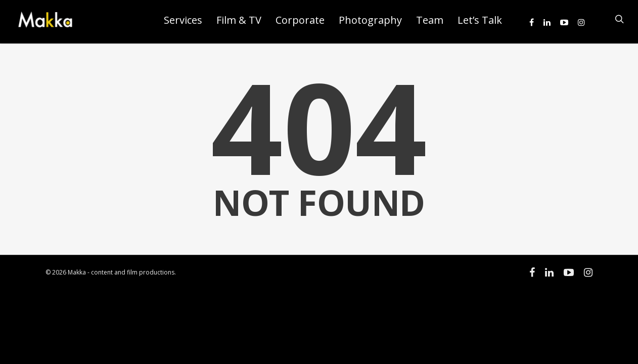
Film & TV (239, 20)
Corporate (300, 20)
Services (183, 20)
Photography (370, 20)
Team (430, 20)
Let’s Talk (480, 20)
